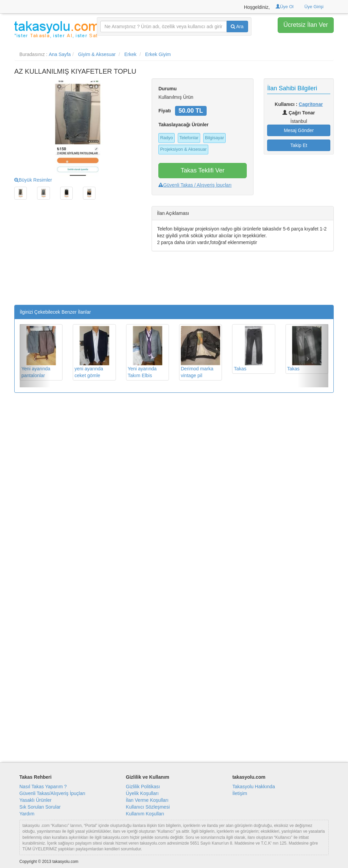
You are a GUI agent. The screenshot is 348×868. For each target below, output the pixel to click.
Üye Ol (285, 7)
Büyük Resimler (33, 180)
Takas (254, 349)
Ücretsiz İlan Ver (306, 25)
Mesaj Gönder (299, 130)
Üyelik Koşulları (142, 793)
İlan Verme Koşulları (147, 800)
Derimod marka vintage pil (201, 352)
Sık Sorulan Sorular (40, 807)
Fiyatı (165, 111)
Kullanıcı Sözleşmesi (148, 807)
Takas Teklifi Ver (203, 170)
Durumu (168, 89)
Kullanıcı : (299, 104)
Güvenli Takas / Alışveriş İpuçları (195, 185)
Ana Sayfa (60, 54)
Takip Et (299, 145)
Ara (237, 26)
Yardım (27, 814)
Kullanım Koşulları (145, 814)
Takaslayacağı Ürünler (184, 125)
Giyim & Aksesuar (97, 54)
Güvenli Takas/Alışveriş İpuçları (52, 793)
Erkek (130, 54)
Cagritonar (311, 104)
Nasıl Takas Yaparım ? (43, 787)
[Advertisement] (78, 257)
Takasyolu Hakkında (254, 787)
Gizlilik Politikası (143, 787)
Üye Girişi (314, 7)
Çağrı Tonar (299, 113)
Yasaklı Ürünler (36, 800)
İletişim (240, 793)
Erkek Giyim (158, 54)
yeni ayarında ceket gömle (94, 352)
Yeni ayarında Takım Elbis (147, 352)
